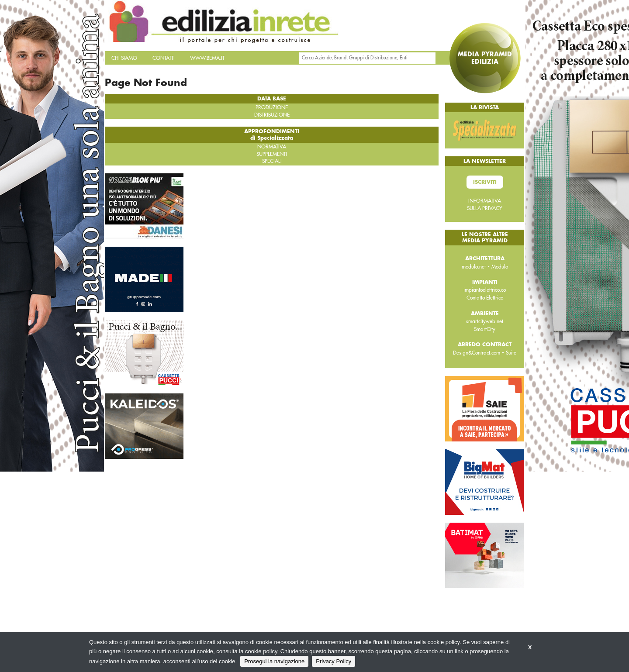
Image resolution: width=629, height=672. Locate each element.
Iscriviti (485, 182)
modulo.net (474, 267)
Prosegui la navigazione (274, 661)
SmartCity (485, 329)
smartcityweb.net (485, 321)
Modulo (500, 267)
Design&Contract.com (477, 353)
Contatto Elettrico (485, 298)
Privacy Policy (334, 661)
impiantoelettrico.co (485, 290)
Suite (511, 353)
